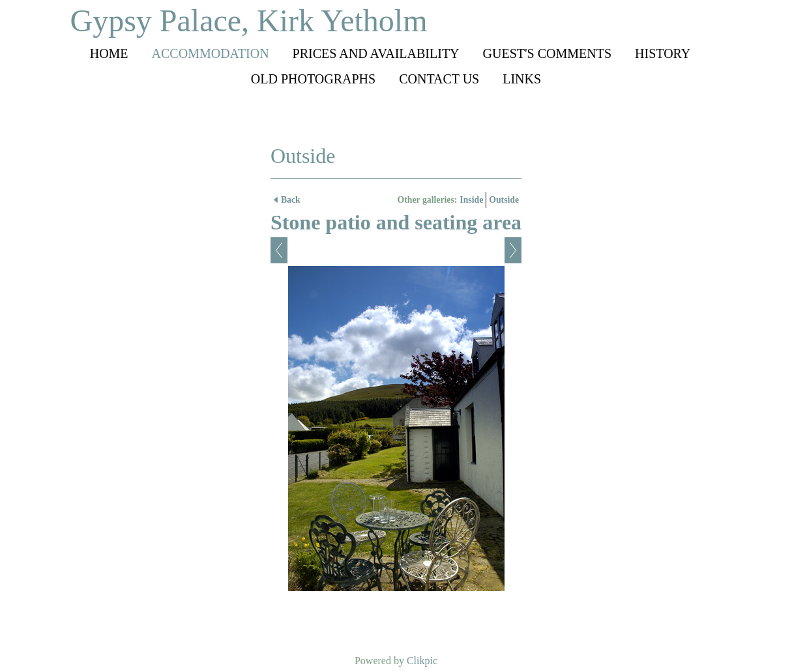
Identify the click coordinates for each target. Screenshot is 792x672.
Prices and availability (376, 53)
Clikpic (422, 661)
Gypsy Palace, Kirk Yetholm (249, 21)
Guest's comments (548, 53)
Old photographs (313, 79)
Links (522, 79)
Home (109, 53)
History (663, 53)
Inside (471, 200)
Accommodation (211, 53)
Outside (504, 200)
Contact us (439, 79)
